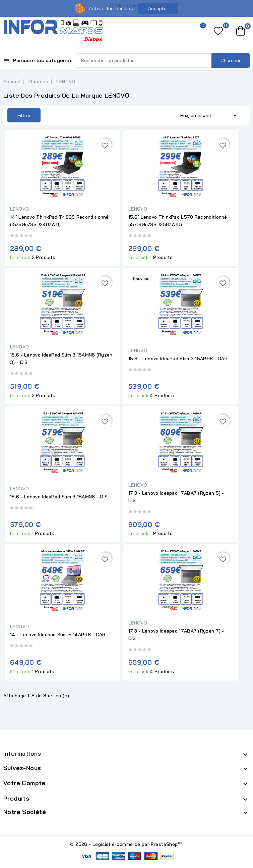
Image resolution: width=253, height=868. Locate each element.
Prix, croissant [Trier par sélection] (210, 115)
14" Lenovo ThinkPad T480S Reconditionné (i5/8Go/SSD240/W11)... (59, 221)
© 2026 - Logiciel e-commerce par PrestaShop (126, 844)
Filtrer (24, 115)
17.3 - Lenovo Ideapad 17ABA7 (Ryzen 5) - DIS (176, 497)
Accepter (158, 8)
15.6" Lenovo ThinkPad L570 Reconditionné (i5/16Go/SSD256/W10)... (178, 221)
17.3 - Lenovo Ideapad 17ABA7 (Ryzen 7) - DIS (176, 635)
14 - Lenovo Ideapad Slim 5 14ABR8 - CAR (58, 635)
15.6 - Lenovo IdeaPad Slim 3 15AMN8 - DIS (59, 497)
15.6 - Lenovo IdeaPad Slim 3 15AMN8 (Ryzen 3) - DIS (61, 359)
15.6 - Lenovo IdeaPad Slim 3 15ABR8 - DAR (178, 359)
